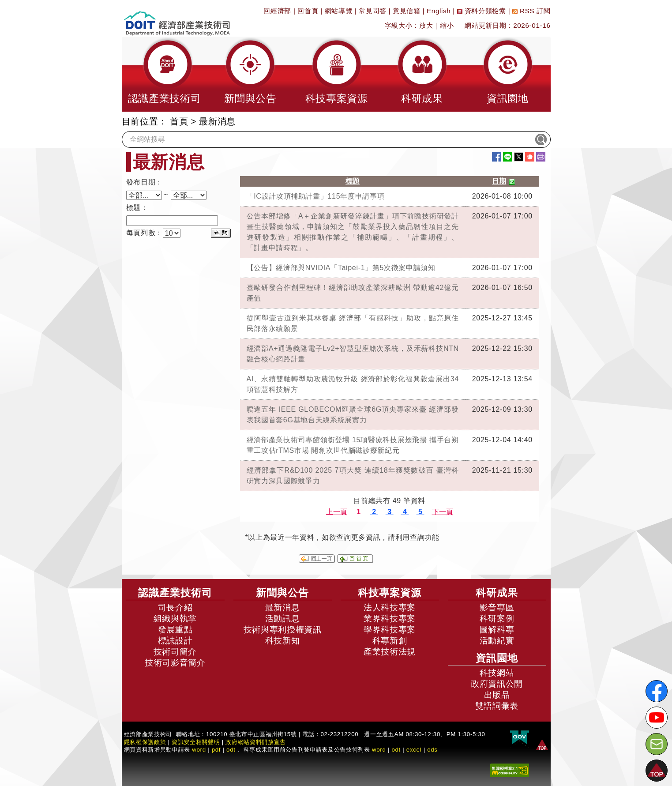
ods (432, 750)
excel (414, 750)
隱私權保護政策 (145, 742)
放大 (426, 25)
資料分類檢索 (482, 11)
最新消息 (217, 121)
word (379, 750)
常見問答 (373, 11)
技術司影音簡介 (175, 663)
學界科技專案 (390, 630)
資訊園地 (497, 658)
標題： (137, 208)
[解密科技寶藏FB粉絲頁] (657, 691)
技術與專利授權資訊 (283, 630)
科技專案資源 (390, 593)
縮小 (447, 25)
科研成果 (497, 593)
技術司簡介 (175, 652)
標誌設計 (175, 641)
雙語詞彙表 (497, 706)
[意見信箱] (657, 744)
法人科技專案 (390, 607)
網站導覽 (339, 11)
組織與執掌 (175, 619)
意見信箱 (407, 11)
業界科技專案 (390, 619)
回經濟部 (277, 11)
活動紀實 (497, 641)
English (439, 11)
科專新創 (390, 641)
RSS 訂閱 (531, 11)
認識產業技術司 (175, 593)
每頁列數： (145, 233)
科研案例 (497, 619)
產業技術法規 (390, 652)
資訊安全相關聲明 (196, 742)
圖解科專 (497, 630)
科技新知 (283, 641)
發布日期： (145, 182)
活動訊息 (283, 619)
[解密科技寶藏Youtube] (657, 718)
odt (231, 750)
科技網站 (497, 673)
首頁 (179, 121)
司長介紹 (175, 607)
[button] (165, 74)
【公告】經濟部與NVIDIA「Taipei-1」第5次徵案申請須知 (341, 268)
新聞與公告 (282, 593)
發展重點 (175, 630)
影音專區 (497, 607)
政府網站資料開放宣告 (256, 742)
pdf (216, 750)
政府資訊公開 (497, 684)
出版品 (497, 695)
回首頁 (308, 11)
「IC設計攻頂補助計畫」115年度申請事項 (316, 196)
